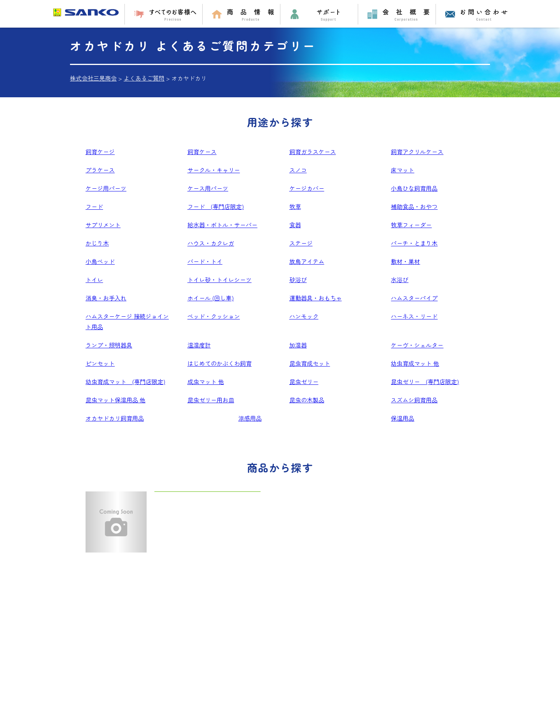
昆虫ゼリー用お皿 (211, 400)
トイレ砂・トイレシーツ (220, 280)
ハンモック (304, 316)
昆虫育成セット (310, 363)
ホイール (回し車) (211, 298)
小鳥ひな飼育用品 (414, 188)
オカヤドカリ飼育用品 (115, 418)
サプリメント (103, 225)
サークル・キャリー (214, 170)
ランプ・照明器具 (109, 345)
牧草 (295, 206)
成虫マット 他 (206, 382)
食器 (295, 225)
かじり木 (97, 243)
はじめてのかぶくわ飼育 (220, 363)
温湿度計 (199, 345)
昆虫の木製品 (307, 400)
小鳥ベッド (100, 261)
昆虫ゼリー (304, 382)
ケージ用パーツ (106, 188)
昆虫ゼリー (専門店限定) (425, 382)
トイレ (94, 280)
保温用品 (402, 418)
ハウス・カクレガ (211, 243)
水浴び (400, 280)
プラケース (100, 170)
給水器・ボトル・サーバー (222, 225)
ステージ (301, 243)
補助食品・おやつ (414, 206)
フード (94, 206)
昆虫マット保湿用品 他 (115, 400)
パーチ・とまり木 (414, 243)
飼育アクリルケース (417, 152)
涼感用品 (250, 418)
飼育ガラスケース (313, 152)
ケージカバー (307, 188)
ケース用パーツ (208, 188)
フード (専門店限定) (216, 206)
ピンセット (100, 363)
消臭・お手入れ (106, 298)
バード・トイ (205, 261)
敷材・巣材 (405, 261)
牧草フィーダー (411, 225)
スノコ (298, 170)
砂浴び (298, 280)
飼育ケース (202, 152)
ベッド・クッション (214, 316)
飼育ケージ (100, 152)
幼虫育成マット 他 (415, 363)
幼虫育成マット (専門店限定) (125, 382)
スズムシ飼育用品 (414, 400)
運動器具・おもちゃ (316, 298)
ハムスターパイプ (414, 298)
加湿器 (298, 345)
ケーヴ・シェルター (417, 345)
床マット (402, 170)
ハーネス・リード (414, 316)
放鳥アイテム (307, 261)
